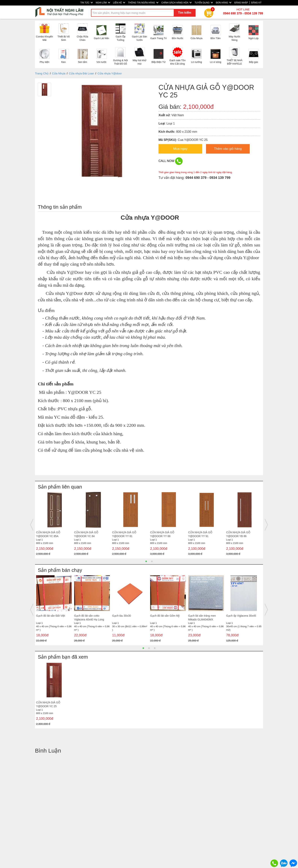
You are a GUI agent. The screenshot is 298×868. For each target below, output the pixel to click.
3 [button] (155, 648)
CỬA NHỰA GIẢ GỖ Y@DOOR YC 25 (48, 704)
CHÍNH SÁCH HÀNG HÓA (176, 3)
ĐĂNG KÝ (256, 3)
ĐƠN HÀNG (224, 3)
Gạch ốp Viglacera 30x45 (241, 616)
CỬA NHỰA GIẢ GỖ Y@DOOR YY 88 (162, 534)
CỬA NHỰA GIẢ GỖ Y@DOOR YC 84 (86, 534)
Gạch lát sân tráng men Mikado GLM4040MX (202, 618)
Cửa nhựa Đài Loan (81, 73)
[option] (54, 525)
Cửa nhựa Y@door (110, 73)
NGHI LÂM (103, 3)
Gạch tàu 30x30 (122, 616)
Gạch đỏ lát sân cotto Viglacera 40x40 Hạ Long (89, 618)
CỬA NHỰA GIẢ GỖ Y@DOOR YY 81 (124, 534)
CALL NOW (171, 161)
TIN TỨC (87, 3)
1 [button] (146, 561)
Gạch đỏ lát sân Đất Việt (51, 616)
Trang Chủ (42, 73)
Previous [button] (32, 525)
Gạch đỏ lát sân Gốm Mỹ (165, 616)
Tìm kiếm (185, 13)
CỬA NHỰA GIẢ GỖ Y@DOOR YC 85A (48, 534)
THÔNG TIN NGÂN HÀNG (143, 3)
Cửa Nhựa (59, 73)
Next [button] (266, 525)
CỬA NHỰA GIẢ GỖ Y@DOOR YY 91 (200, 534)
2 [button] (152, 561)
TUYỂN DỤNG (204, 3)
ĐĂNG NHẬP (241, 3)
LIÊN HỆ (119, 3)
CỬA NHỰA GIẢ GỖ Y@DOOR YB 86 (238, 534)
